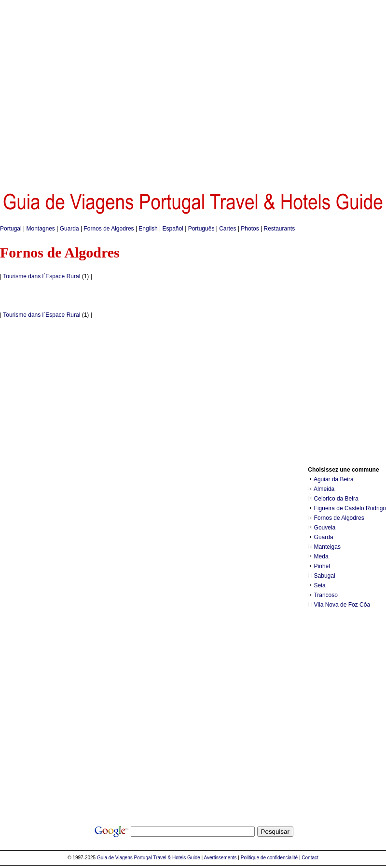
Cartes (227, 229)
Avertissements (220, 858)
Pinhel (322, 566)
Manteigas (327, 547)
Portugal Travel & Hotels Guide (167, 858)
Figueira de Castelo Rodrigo (350, 508)
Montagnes (41, 229)
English (148, 229)
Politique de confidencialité (269, 858)
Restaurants (279, 229)
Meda (321, 556)
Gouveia (325, 528)
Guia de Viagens (115, 858)
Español (173, 229)
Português (201, 229)
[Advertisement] (92, 92)
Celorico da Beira (336, 499)
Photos (250, 229)
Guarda (69, 229)
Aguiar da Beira (334, 479)
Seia (320, 585)
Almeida (324, 489)
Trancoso (326, 595)
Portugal (11, 229)
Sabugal (325, 576)
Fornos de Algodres (109, 229)
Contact (310, 858)
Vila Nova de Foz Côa (342, 605)
